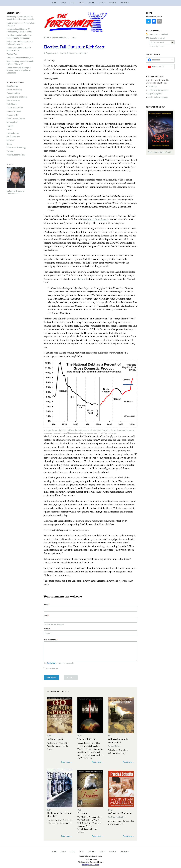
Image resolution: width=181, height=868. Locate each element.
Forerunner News (14, 111)
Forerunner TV (13, 115)
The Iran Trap (12, 54)
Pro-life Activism (13, 137)
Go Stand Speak (55, 739)
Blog (81, 3)
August (49, 53)
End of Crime (12, 104)
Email (46, 615)
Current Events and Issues (70, 53)
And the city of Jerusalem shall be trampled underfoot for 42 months (20, 18)
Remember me (52, 668)
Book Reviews (12, 86)
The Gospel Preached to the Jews (20, 58)
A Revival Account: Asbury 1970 (118, 740)
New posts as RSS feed (159, 34)
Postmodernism (13, 133)
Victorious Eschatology (16, 155)
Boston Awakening (14, 90)
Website (47, 629)
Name (46, 604)
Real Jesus (11, 140)
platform (81, 279)
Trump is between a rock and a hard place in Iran (19, 49)
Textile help (51, 663)
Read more (66, 762)
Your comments (50, 640)
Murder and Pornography (158, 97)
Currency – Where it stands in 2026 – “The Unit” (20, 63)
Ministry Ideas (12, 122)
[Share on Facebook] (154, 21)
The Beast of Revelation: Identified (59, 814)
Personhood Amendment (95, 219)
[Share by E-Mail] (159, 21)
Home (54, 3)
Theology (10, 151)
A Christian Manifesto (120, 813)
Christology (152, 86)
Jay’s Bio (92, 3)
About (102, 3)
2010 (56, 53)
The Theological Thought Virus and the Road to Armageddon (19, 37)
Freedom (82, 813)
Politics (84, 53)
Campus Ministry (13, 93)
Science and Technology (16, 148)
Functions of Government (158, 90)
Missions (10, 126)
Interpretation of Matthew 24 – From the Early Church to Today (19, 30)
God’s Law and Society (16, 119)
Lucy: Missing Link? (155, 94)
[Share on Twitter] (148, 21)
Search (113, 3)
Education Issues (13, 101)
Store (72, 3)
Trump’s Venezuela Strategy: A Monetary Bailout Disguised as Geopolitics (19, 70)
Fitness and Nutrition (15, 108)
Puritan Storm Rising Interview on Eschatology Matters (20, 43)
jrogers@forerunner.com (90, 865)
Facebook (156, 60)
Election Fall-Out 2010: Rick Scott (74, 47)
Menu (63, 3)
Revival (9, 144)
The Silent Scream (87, 739)
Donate (124, 852)
